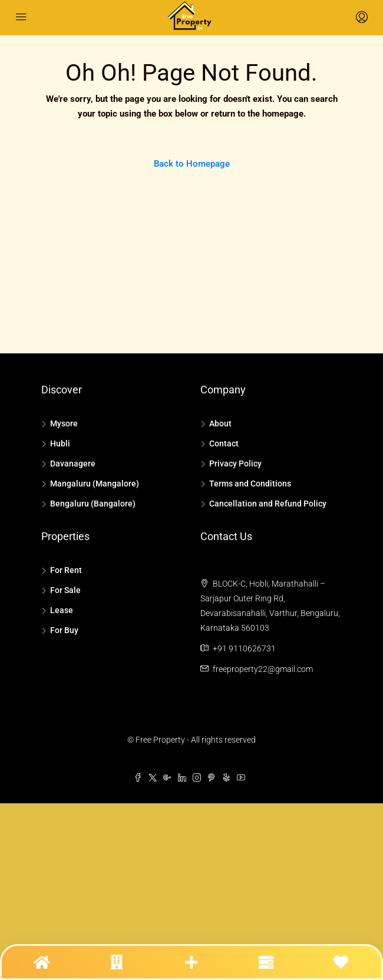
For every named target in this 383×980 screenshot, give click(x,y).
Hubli (60, 443)
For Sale (65, 590)
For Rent (66, 570)
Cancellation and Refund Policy (268, 504)
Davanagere (73, 463)
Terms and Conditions (250, 484)
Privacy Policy (235, 463)
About (220, 423)
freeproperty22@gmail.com (263, 669)
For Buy (64, 630)
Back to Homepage (192, 164)
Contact (224, 443)
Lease (62, 610)
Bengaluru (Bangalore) (93, 504)
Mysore (64, 423)
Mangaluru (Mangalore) (95, 484)
